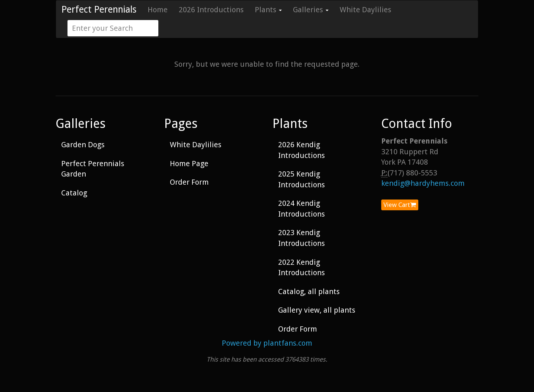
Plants (268, 10)
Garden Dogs (83, 145)
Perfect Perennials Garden (93, 169)
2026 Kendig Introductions (301, 150)
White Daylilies (365, 10)
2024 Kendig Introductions (301, 209)
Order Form (189, 182)
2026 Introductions (211, 10)
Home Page (189, 164)
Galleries (311, 10)
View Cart (400, 205)
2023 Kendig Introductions (301, 238)
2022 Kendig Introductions (301, 268)
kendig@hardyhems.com (423, 183)
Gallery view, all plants (317, 310)
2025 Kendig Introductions (301, 179)
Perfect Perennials (99, 9)
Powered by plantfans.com (267, 343)
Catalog (74, 193)
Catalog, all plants (309, 291)
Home (158, 10)
